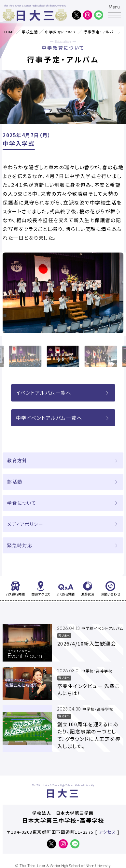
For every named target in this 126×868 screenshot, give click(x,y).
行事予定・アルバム (100, 32)
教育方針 (17, 460)
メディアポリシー (25, 524)
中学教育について (61, 32)
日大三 (36, 15)
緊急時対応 (20, 545)
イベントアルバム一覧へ (63, 393)
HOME (9, 32)
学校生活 (30, 32)
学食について (22, 503)
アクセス (107, 832)
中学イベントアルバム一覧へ (63, 418)
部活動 (15, 482)
